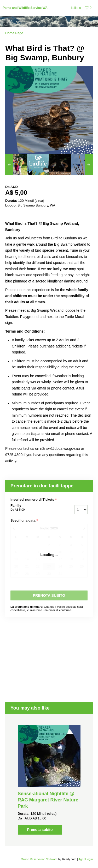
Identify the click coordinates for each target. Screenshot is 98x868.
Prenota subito (40, 830)
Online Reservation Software (39, 859)
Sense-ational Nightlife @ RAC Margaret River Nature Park (48, 800)
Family (34, 508)
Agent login (86, 859)
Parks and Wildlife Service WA (25, 8)
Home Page (14, 33)
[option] (16, 164)
